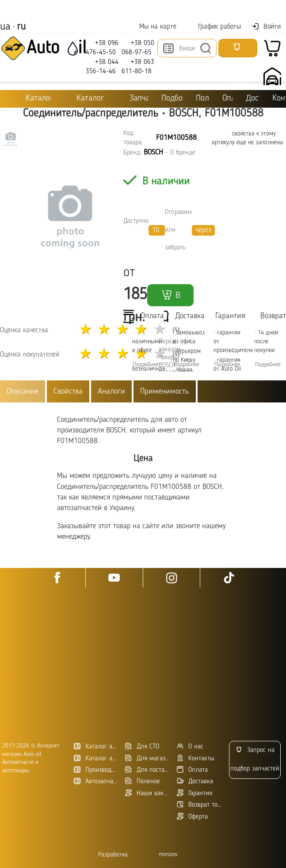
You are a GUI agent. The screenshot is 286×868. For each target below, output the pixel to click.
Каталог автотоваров (96, 746)
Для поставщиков (147, 770)
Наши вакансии (147, 793)
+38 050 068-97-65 (138, 47)
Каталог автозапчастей (96, 758)
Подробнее (187, 365)
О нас (190, 746)
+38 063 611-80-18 (138, 66)
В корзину (170, 297)
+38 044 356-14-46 (102, 66)
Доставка (252, 99)
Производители (96, 770)
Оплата (229, 99)
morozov (168, 855)
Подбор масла (172, 99)
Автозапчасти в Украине (96, 781)
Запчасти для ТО (133, 98)
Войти (266, 26)
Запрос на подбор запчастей (255, 759)
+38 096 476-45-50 (102, 47)
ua (5, 27)
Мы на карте (152, 27)
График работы (214, 27)
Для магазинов (147, 758)
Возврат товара (199, 805)
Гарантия (194, 793)
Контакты (279, 99)
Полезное (203, 99)
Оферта (192, 817)
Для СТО (142, 746)
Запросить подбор (238, 50)
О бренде (183, 153)
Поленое (143, 781)
